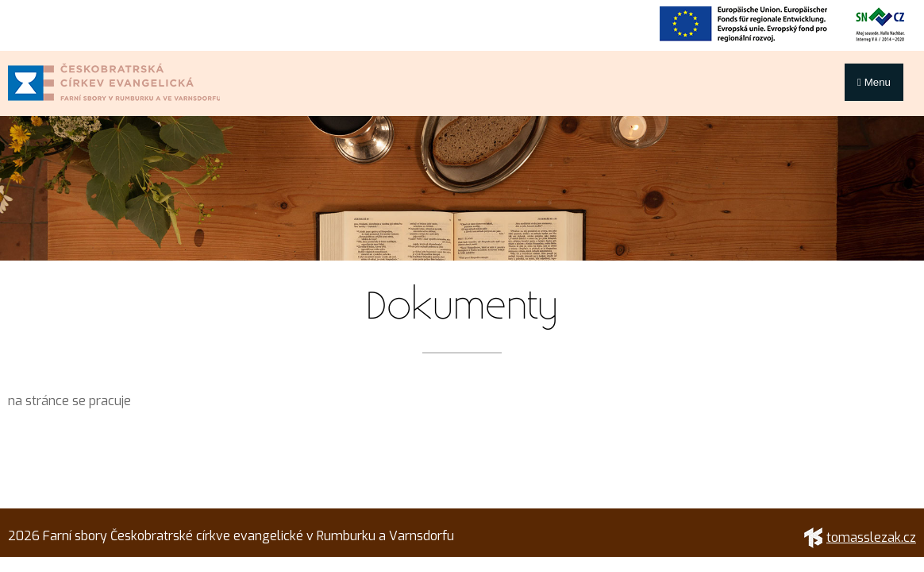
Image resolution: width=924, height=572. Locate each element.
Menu (874, 82)
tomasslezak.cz (860, 537)
